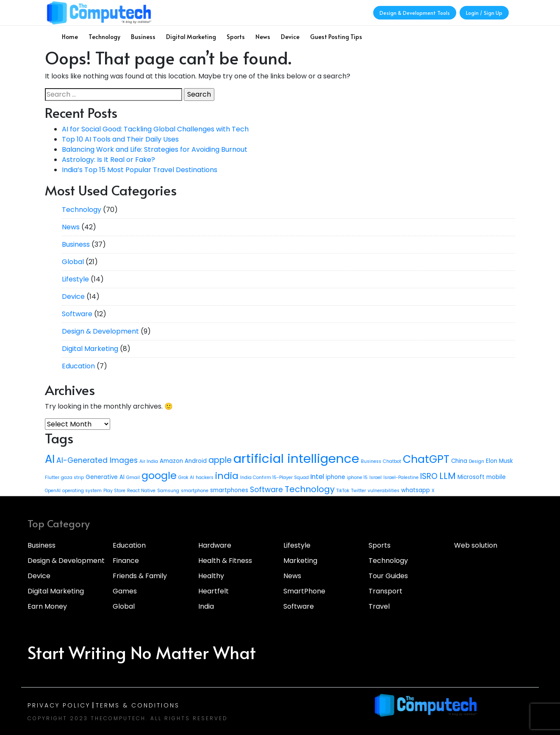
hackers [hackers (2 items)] (205, 477)
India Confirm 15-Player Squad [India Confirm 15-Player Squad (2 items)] (274, 477)
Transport (385, 591)
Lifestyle (75, 279)
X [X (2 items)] (433, 491)
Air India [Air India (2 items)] (149, 461)
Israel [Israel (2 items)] (376, 477)
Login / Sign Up (484, 13)
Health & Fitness (225, 561)
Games (125, 591)
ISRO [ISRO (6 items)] (429, 476)
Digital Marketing (191, 37)
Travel (379, 606)
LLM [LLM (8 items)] (448, 476)
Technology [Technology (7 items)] (310, 489)
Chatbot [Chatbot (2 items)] (392, 461)
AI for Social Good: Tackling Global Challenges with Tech (155, 129)
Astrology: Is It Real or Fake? (108, 160)
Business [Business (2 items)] (371, 461)
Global (73, 262)
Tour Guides (388, 576)
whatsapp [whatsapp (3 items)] (416, 490)
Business (143, 37)
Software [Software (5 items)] (266, 490)
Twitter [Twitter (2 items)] (359, 491)
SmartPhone (304, 591)
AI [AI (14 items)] (50, 459)
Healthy (211, 576)
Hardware (215, 545)
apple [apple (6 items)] (220, 460)
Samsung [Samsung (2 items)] (168, 491)
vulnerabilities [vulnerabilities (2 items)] (384, 491)
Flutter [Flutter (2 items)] (52, 477)
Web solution (476, 545)
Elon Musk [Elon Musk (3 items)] (499, 461)
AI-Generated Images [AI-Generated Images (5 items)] (97, 460)
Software (77, 314)
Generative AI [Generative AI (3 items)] (105, 477)
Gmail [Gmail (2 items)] (133, 477)
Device (290, 37)
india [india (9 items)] (227, 476)
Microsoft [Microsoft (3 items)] (471, 477)
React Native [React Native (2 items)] (141, 491)
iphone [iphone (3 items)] (335, 477)
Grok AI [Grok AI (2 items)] (186, 477)
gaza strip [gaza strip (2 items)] (72, 477)
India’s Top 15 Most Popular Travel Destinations (140, 170)
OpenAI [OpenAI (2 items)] (53, 491)
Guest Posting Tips (336, 37)
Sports (236, 37)
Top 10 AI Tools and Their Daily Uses (120, 139)
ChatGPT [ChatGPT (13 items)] (426, 459)
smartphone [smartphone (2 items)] (195, 491)
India (206, 606)
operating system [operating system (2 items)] (82, 491)
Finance (126, 561)
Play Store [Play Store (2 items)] (114, 491)
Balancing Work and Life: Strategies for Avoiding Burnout (155, 149)
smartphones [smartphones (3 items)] (229, 490)
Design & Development (100, 331)
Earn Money (47, 606)
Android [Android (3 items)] (196, 461)
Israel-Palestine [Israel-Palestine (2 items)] (401, 477)
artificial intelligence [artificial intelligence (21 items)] (296, 458)
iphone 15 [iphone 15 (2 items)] (357, 477)
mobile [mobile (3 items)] (496, 477)
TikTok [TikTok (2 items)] (343, 491)
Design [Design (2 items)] (477, 461)
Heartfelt (213, 591)
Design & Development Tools (415, 13)
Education (78, 366)
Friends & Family (140, 576)
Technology (104, 37)
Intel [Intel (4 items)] (317, 477)
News (263, 37)
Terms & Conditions (138, 705)
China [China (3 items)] (459, 461)
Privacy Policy (59, 705)
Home (70, 37)
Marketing (300, 561)
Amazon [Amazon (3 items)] (171, 461)
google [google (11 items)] (159, 475)
